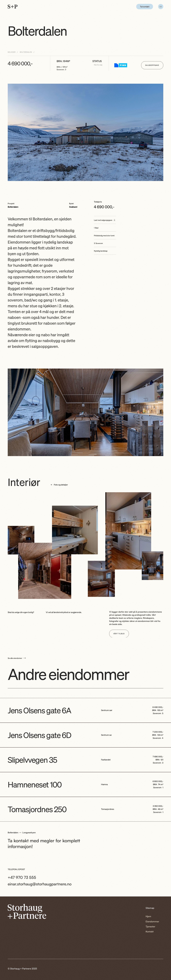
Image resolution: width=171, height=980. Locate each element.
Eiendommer (152, 921)
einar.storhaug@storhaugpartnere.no (40, 884)
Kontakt (150, 931)
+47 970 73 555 (22, 877)
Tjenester (150, 926)
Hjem (148, 916)
